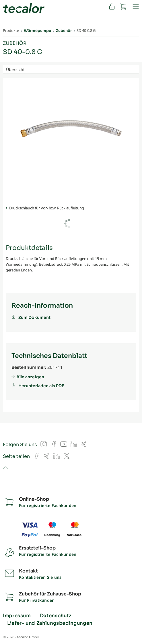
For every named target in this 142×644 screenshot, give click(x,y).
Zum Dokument (34, 317)
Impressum (17, 616)
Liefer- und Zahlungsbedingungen (50, 623)
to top (5, 468)
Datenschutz (56, 616)
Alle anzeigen (30, 377)
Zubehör (15, 43)
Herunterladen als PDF (41, 386)
